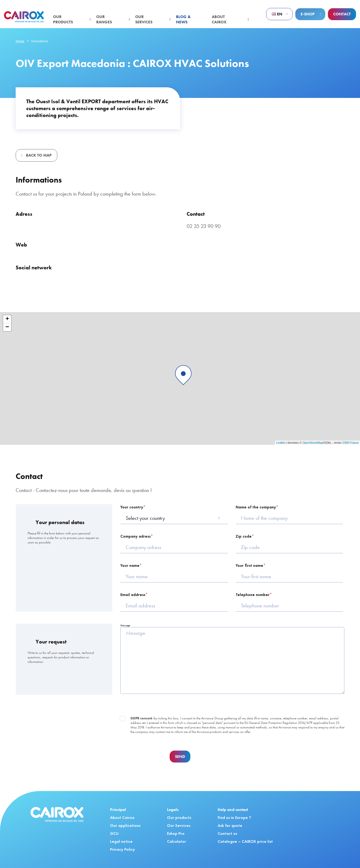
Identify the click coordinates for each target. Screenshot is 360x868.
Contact (342, 14)
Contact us (227, 834)
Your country (132, 507)
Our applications (125, 826)
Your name (130, 565)
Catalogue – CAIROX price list (245, 841)
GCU (114, 834)
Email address (133, 595)
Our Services (179, 826)
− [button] (7, 327)
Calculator (177, 841)
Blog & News (183, 19)
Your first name (249, 565)
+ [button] (7, 319)
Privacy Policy (122, 849)
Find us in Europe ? (234, 818)
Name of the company (256, 507)
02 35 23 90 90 (204, 226)
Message (125, 625)
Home (20, 41)
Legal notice (121, 841)
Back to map (38, 155)
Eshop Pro (176, 834)
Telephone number (253, 595)
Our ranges (104, 19)
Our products (63, 19)
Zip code (244, 536)
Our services (144, 19)
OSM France (350, 443)
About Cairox (219, 19)
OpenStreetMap (313, 443)
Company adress (135, 536)
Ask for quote (230, 826)
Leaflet (281, 443)
